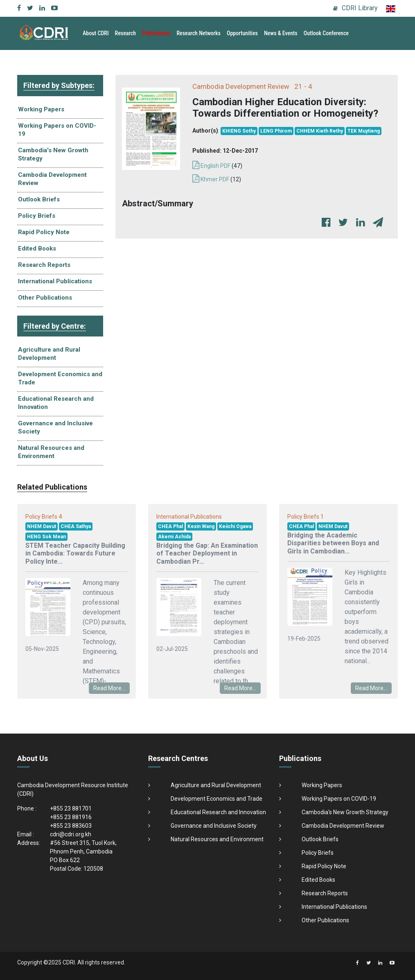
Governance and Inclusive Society (55, 427)
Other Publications (45, 298)
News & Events (281, 33)
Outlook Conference (326, 33)
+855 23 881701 (71, 808)
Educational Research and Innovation (56, 403)
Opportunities (242, 33)
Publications (156, 33)
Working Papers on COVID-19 (57, 130)
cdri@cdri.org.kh (71, 834)
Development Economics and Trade (60, 378)
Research (126, 33)
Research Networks (198, 33)
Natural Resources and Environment (51, 452)
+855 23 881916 (71, 817)
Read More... (109, 688)
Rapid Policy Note (44, 232)
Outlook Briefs (39, 199)
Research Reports (44, 265)
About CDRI (96, 33)
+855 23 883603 (71, 826)
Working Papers (41, 109)
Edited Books (37, 248)
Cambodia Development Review (52, 179)
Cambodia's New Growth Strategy (53, 154)
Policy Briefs (37, 216)
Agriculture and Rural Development (49, 354)
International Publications (55, 281)
